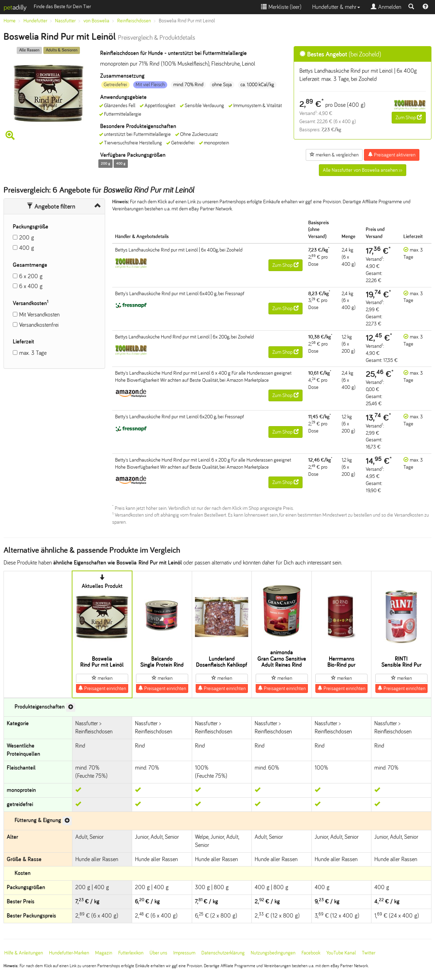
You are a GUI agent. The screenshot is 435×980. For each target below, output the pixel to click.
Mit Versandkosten (39, 315)
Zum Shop (409, 117)
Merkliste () (281, 7)
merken (102, 678)
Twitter (369, 953)
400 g (27, 248)
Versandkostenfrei (39, 325)
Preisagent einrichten (102, 688)
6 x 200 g (31, 276)
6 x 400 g (31, 286)
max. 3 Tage (33, 353)
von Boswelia (96, 21)
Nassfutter (65, 21)
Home (10, 21)
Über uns (158, 953)
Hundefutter (35, 21)
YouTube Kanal (341, 953)
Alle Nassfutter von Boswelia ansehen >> (363, 170)
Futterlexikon (131, 953)
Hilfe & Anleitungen (24, 953)
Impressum (184, 953)
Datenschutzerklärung (223, 953)
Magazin (104, 953)
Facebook (311, 953)
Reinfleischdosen (134, 21)
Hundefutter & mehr (336, 7)
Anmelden (386, 7)
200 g (27, 238)
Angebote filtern (51, 207)
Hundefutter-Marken (69, 953)
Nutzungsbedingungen (273, 953)
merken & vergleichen (334, 155)
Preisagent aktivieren (392, 155)
